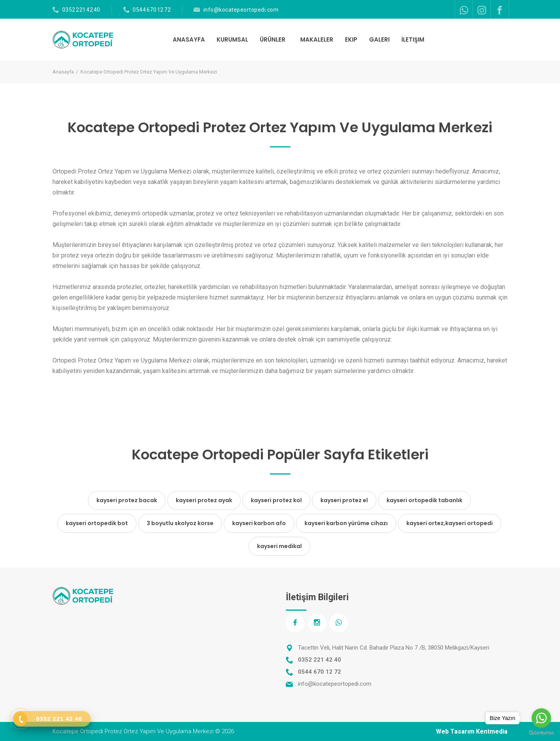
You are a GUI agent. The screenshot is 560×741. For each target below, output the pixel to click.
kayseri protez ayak (204, 500)
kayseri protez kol (276, 500)
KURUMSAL (232, 39)
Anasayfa (63, 72)
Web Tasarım (455, 731)
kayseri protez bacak (127, 500)
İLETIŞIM (413, 39)
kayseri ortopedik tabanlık (424, 500)
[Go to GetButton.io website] (541, 733)
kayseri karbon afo (259, 523)
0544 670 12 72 (152, 10)
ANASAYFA (189, 39)
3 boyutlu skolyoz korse (180, 523)
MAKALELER (317, 39)
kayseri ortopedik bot (97, 523)
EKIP (351, 39)
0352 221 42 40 (81, 10)
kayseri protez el (344, 500)
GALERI (379, 39)
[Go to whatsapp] (541, 718)
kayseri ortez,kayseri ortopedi (450, 523)
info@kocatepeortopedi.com (241, 10)
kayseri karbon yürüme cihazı (346, 523)
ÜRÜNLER (273, 39)
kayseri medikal (279, 546)
